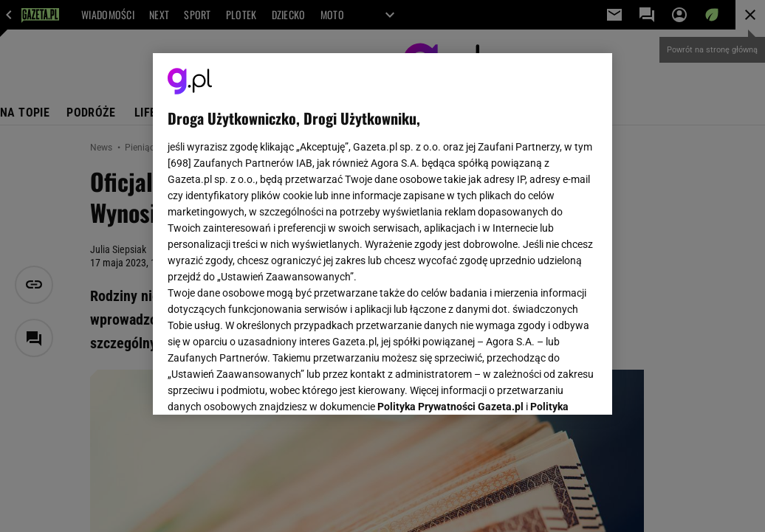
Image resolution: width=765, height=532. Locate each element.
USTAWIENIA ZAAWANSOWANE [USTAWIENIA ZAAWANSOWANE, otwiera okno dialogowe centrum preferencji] (265, 385)
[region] (382, 234)
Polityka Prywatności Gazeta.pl (450, 219)
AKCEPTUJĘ (548, 386)
